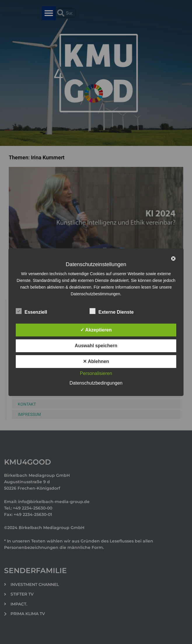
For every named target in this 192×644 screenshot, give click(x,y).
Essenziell (31, 311)
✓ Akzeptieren (96, 330)
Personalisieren (96, 373)
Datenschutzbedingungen (96, 383)
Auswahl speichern (96, 346)
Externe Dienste (112, 311)
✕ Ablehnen (96, 361)
